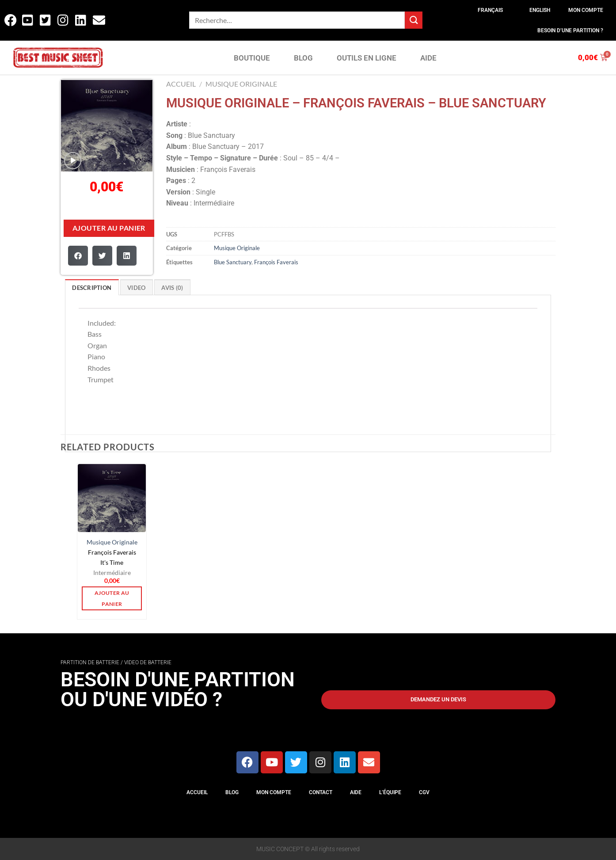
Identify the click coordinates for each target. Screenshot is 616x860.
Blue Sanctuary (233, 262)
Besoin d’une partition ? (570, 30)
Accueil (181, 84)
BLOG (303, 58)
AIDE (428, 58)
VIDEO (136, 288)
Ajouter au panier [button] (112, 598)
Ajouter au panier (109, 228)
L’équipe (390, 792)
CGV (424, 792)
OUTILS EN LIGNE (367, 58)
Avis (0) (172, 288)
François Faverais (276, 262)
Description (92, 288)
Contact (321, 792)
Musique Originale (241, 84)
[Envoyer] (414, 20)
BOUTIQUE (252, 58)
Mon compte (586, 10)
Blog (232, 792)
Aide (356, 792)
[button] (78, 256)
